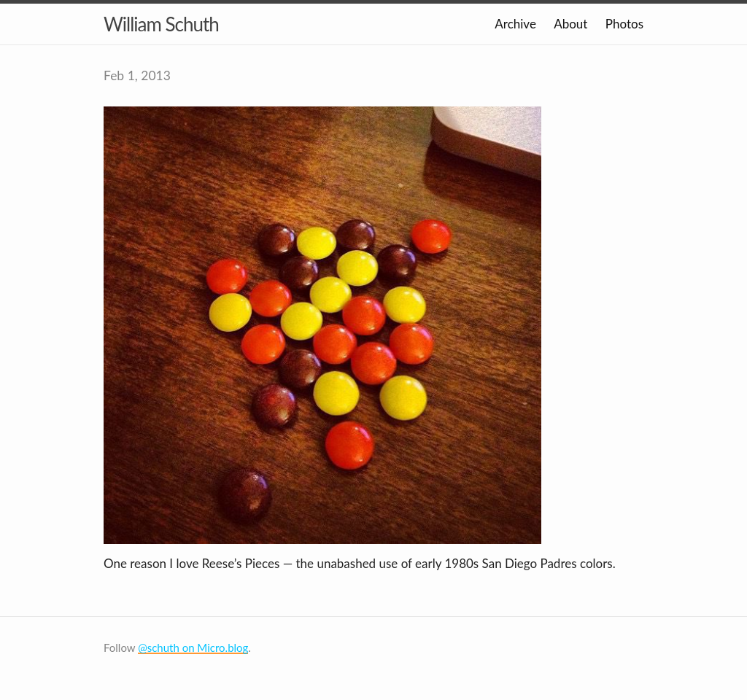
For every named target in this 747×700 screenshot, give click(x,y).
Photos (624, 24)
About (570, 24)
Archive (515, 24)
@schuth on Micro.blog (193, 647)
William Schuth (161, 24)
